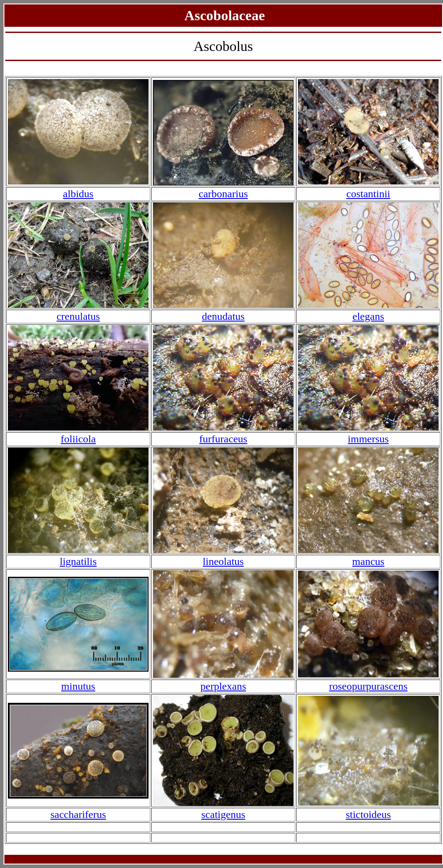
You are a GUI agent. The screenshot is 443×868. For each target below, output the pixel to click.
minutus (78, 686)
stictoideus (369, 814)
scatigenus (223, 814)
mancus (368, 561)
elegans (368, 316)
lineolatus (223, 561)
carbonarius (223, 194)
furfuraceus (223, 439)
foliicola (78, 439)
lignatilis (78, 561)
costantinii (368, 194)
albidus (78, 194)
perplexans (223, 686)
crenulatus (78, 316)
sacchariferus (78, 814)
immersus (368, 439)
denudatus (223, 316)
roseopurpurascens (369, 686)
